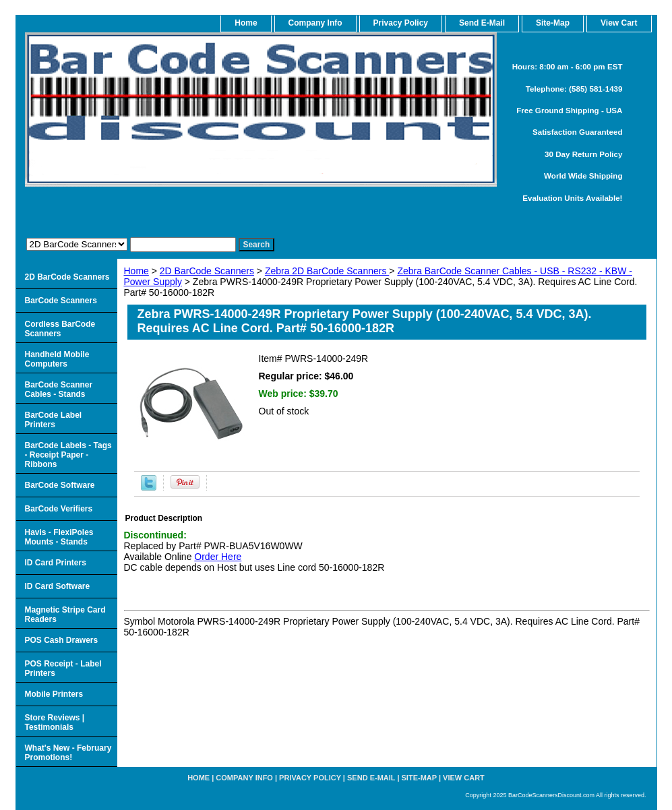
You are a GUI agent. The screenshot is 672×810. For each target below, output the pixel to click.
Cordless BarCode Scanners (60, 329)
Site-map (419, 778)
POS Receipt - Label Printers (63, 668)
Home (136, 271)
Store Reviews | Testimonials (55, 722)
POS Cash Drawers (62, 640)
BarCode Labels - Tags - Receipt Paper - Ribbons (68, 455)
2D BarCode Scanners (207, 271)
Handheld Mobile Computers (57, 359)
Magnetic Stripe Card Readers (65, 615)
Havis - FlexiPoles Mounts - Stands (59, 537)
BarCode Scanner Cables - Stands (59, 390)
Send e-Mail (371, 778)
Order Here (218, 557)
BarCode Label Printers (54, 420)
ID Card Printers (56, 563)
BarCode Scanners (61, 301)
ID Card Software (58, 586)
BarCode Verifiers (59, 509)
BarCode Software (60, 485)
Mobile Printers (54, 694)
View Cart (464, 778)
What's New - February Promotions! (68, 753)
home (246, 23)
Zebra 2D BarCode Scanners (327, 271)
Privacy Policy (401, 23)
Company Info (315, 23)
